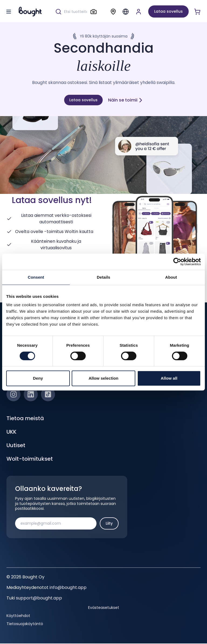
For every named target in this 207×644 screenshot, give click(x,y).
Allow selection (104, 378)
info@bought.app (68, 588)
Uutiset (16, 446)
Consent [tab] (36, 277)
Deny (38, 378)
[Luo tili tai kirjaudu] (139, 12)
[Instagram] (13, 395)
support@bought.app (39, 599)
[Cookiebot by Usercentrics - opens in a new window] (177, 262)
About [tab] (171, 277)
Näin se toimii (126, 100)
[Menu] (126, 12)
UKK (11, 432)
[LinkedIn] (31, 395)
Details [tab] (103, 277)
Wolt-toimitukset (30, 459)
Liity (109, 524)
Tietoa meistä (25, 419)
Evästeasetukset (104, 608)
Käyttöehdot (18, 616)
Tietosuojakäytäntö (25, 624)
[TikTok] (48, 395)
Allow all (169, 378)
